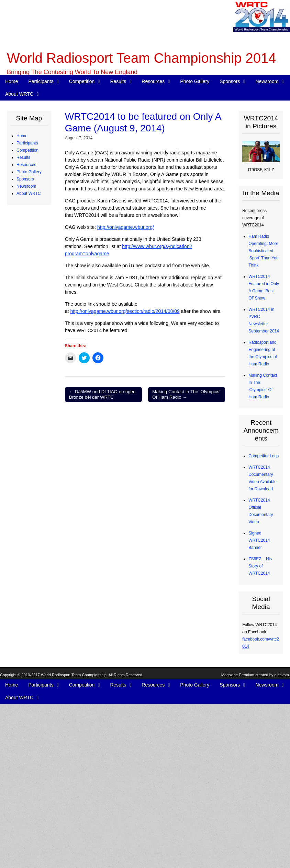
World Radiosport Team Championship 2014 (141, 58)
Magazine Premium (238, 860)
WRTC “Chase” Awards (29, 352)
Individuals (31, 611)
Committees (33, 813)
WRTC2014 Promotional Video (33, 741)
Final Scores (33, 388)
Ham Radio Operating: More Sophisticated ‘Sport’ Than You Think (263, 251)
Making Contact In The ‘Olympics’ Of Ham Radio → (186, 394)
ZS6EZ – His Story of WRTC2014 (260, 566)
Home (12, 81)
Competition (82, 81)
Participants (41, 81)
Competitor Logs (264, 456)
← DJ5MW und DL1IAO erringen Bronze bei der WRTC (102, 394)
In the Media (33, 698)
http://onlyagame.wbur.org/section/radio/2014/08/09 (125, 311)
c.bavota (282, 860)
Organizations (34, 590)
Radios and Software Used (32, 431)
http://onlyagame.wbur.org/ (126, 227)
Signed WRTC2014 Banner (259, 540)
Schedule (30, 258)
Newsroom (267, 81)
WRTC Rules (34, 266)
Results (118, 81)
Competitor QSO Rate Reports (32, 467)
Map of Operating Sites (31, 316)
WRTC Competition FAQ (33, 280)
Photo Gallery (195, 81)
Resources (153, 81)
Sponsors (230, 81)
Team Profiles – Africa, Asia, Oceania (34, 201)
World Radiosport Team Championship (74, 860)
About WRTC (19, 94)
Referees (30, 215)
